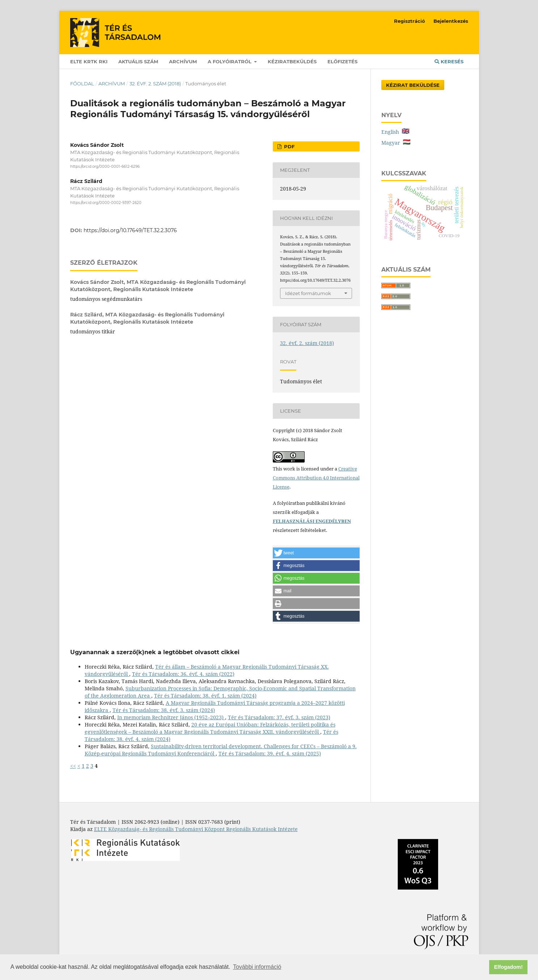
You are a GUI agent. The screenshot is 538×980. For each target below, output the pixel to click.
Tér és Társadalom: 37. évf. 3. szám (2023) (279, 717)
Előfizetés (342, 61)
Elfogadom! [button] (509, 967)
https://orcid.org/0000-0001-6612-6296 (105, 167)
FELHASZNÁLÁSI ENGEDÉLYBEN (312, 521)
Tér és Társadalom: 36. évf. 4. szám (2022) (183, 674)
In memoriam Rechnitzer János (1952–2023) (171, 717)
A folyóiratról (230, 61)
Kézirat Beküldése (413, 85)
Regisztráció (410, 21)
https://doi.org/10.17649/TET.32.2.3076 (130, 230)
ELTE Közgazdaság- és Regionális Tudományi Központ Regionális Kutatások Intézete (196, 829)
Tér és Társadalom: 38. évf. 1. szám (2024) (205, 696)
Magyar (396, 143)
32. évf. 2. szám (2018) (155, 84)
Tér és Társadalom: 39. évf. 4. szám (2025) (270, 753)
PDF (289, 146)
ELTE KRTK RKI (89, 61)
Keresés (449, 61)
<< (73, 766)
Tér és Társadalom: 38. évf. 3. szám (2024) (164, 710)
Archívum (183, 61)
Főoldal (82, 84)
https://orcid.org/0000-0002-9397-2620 (106, 203)
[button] (316, 553)
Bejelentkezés (451, 21)
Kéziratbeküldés (292, 61)
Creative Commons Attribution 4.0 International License (316, 478)
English (395, 132)
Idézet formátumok (308, 293)
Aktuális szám (138, 61)
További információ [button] (257, 967)
